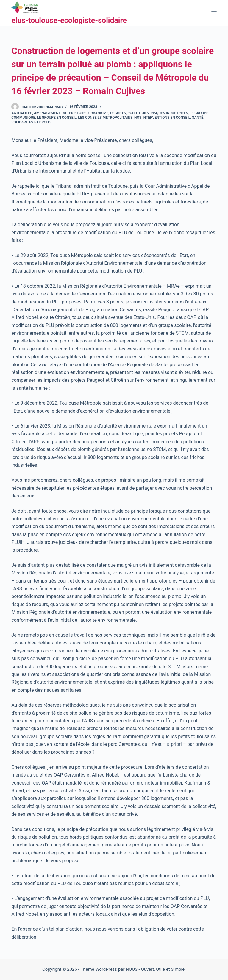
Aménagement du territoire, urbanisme (71, 113)
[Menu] (214, 13)
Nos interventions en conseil (162, 118)
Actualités (22, 113)
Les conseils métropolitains (105, 118)
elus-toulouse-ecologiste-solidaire (69, 20)
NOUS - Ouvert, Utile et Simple (155, 969)
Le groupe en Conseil (57, 118)
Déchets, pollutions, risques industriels (149, 113)
